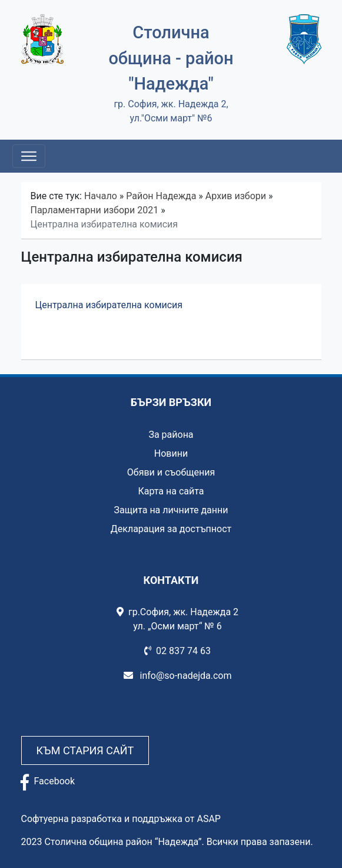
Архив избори (236, 196)
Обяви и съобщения (171, 472)
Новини (171, 453)
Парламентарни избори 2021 (95, 210)
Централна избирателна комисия (110, 305)
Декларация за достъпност (171, 529)
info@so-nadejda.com (178, 676)
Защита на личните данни (171, 510)
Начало (101, 196)
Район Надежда (161, 196)
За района (171, 435)
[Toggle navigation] (29, 156)
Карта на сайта (171, 491)
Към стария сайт (85, 750)
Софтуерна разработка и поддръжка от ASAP (121, 819)
